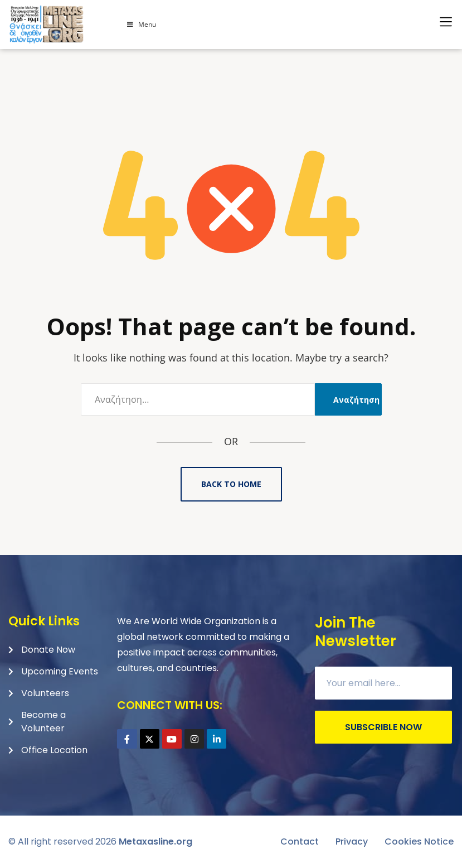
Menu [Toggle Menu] (141, 24)
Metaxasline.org (155, 842)
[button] (446, 22)
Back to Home (231, 484)
